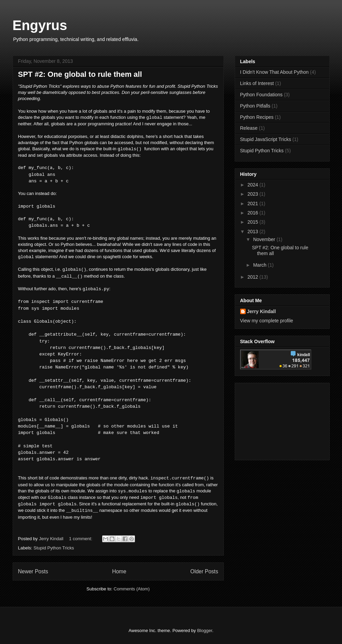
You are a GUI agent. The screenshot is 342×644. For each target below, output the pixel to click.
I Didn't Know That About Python (275, 72)
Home (119, 571)
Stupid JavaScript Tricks (266, 139)
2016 (253, 213)
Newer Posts (33, 571)
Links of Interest (257, 83)
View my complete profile (267, 321)
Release (249, 128)
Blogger (205, 631)
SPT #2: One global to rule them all (80, 74)
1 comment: (81, 539)
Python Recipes (257, 117)
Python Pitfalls (255, 106)
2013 (253, 232)
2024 (253, 185)
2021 (253, 204)
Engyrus (40, 25)
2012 (253, 277)
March (261, 265)
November (265, 239)
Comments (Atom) (132, 589)
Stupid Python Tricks (54, 548)
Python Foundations (262, 95)
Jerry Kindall (262, 311)
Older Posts (204, 571)
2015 (253, 222)
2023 (253, 194)
